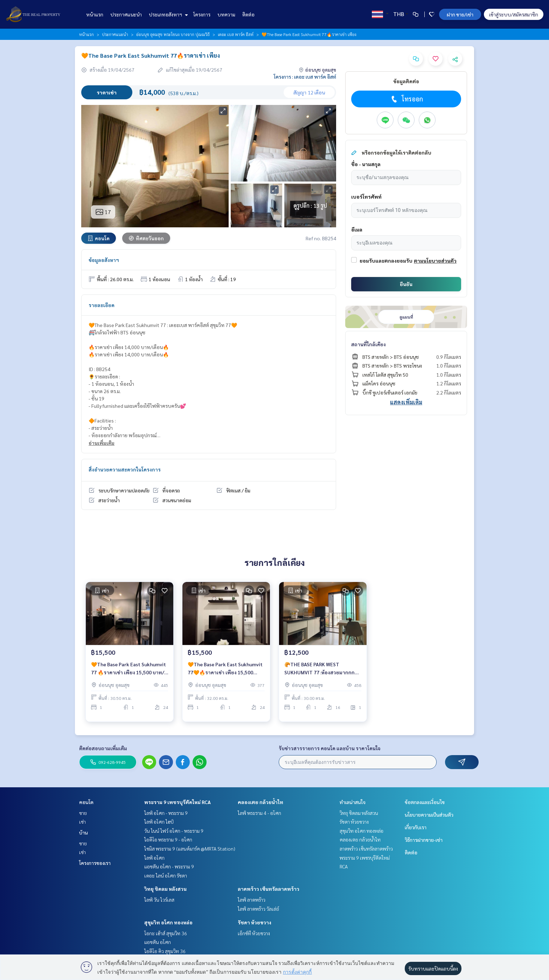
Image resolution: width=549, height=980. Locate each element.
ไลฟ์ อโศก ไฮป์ (159, 822)
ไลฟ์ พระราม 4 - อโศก (259, 813)
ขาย (83, 813)
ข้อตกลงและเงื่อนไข (425, 802)
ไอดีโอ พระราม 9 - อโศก (168, 839)
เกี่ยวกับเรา (416, 827)
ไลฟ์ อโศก (154, 858)
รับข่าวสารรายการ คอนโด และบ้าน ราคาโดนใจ (330, 748)
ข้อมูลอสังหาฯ (104, 260)
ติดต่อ (248, 14)
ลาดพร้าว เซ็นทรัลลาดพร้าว (269, 889)
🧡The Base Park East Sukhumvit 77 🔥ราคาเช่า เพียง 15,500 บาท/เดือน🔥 (128, 673)
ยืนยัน (406, 284)
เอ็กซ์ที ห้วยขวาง (254, 933)
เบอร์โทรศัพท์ (366, 197)
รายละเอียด (102, 305)
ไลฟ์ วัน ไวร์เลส (159, 900)
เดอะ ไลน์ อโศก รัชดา (166, 875)
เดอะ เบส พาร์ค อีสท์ (236, 34)
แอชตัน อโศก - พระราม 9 (169, 866)
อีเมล (357, 229)
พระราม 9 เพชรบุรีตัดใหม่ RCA (178, 802)
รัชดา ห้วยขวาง (255, 922)
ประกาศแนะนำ (126, 14)
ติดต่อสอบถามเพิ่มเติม (103, 748)
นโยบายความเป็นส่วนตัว (429, 815)
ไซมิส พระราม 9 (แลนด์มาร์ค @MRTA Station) (190, 848)
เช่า (82, 822)
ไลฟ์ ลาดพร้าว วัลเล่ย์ (258, 909)
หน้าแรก (95, 14)
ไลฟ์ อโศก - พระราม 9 (166, 813)
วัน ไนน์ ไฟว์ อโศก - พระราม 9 (174, 831)
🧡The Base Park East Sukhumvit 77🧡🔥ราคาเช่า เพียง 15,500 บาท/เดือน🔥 (225, 673)
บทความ (226, 14)
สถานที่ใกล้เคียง (369, 344)
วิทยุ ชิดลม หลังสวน (165, 889)
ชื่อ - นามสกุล (366, 164)
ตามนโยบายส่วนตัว (435, 261)
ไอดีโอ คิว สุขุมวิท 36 (165, 951)
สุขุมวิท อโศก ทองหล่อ (168, 922)
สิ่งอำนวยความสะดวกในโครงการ (125, 469)
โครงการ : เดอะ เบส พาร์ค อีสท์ (305, 77)
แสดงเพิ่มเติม (406, 402)
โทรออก (406, 99)
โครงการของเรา (95, 863)
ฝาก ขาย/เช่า (460, 14)
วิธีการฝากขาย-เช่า (424, 840)
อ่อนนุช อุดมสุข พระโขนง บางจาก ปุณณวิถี (173, 34)
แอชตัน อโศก (158, 942)
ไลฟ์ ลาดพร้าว (252, 900)
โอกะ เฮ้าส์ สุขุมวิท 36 (166, 933)
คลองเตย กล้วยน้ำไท (260, 802)
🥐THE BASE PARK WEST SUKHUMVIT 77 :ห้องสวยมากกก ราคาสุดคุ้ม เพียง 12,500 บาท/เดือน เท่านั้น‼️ (323, 673)
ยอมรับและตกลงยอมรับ (386, 261)
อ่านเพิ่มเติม (102, 443)
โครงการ (202, 14)
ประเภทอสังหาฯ (168, 14)
